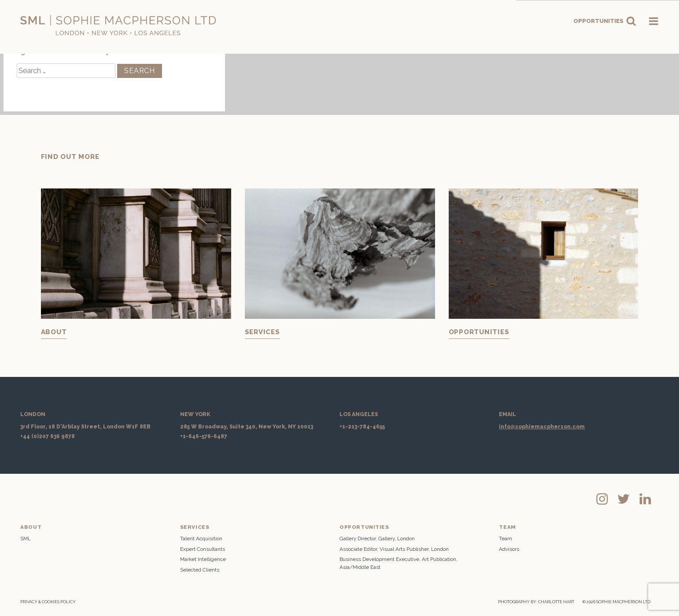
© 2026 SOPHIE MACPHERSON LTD (616, 602)
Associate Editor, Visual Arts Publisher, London (394, 549)
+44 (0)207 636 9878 (48, 436)
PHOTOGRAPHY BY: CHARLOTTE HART (536, 602)
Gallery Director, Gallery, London (377, 539)
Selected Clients (200, 570)
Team (506, 539)
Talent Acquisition (201, 539)
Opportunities (605, 21)
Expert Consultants (203, 549)
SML (26, 539)
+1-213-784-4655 (362, 427)
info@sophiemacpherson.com (542, 427)
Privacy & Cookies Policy (48, 602)
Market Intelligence (203, 559)
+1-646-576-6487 (204, 436)
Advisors (509, 549)
